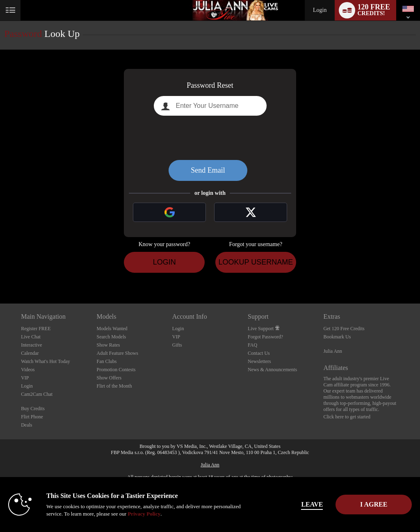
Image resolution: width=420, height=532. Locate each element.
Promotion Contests (116, 370)
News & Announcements (272, 370)
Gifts (177, 345)
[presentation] (210, 138)
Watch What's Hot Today (46, 361)
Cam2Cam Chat (37, 394)
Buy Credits (33, 409)
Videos (28, 370)
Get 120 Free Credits (344, 329)
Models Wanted (112, 329)
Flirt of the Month (114, 386)
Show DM (0, 273)
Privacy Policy (172, 514)
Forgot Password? (265, 337)
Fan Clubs (106, 361)
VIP (25, 378)
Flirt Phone (32, 417)
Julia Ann (333, 351)
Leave (291, 504)
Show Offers (109, 378)
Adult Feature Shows (117, 353)
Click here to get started (347, 417)
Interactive (31, 345)
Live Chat (31, 337)
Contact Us (259, 353)
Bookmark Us (337, 337)
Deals (26, 425)
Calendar (30, 353)
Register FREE (36, 329)
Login (320, 10)
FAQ (252, 345)
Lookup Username (256, 262)
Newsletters (259, 361)
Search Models (111, 337)
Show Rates (108, 345)
